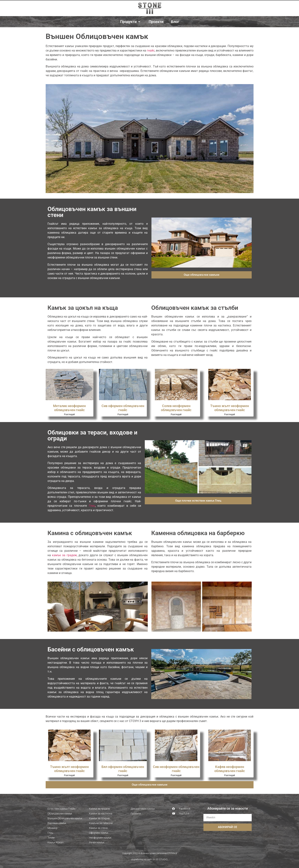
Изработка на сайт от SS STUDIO (149, 859)
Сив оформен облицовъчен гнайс (123, 408)
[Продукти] (130, 22)
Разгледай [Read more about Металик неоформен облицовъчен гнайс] (69, 414)
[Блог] (175, 22)
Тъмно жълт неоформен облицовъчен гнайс (230, 408)
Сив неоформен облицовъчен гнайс (176, 769)
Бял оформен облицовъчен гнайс (123, 769)
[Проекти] (156, 22)
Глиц (92, 506)
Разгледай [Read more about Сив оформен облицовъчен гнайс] (123, 414)
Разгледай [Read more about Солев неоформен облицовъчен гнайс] (176, 414)
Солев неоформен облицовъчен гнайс (176, 408)
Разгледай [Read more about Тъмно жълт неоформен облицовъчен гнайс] (230, 414)
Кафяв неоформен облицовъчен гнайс (230, 769)
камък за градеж (64, 555)
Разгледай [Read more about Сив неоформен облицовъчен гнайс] (176, 775)
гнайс (151, 50)
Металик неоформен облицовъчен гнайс (69, 408)
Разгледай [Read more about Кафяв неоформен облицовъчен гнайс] (230, 775)
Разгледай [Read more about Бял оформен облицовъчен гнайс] (123, 775)
